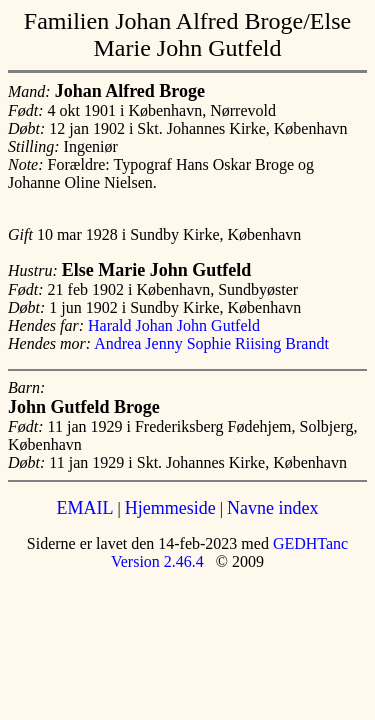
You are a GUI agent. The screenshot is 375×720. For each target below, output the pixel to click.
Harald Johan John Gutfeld (174, 325)
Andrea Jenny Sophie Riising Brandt (211, 343)
